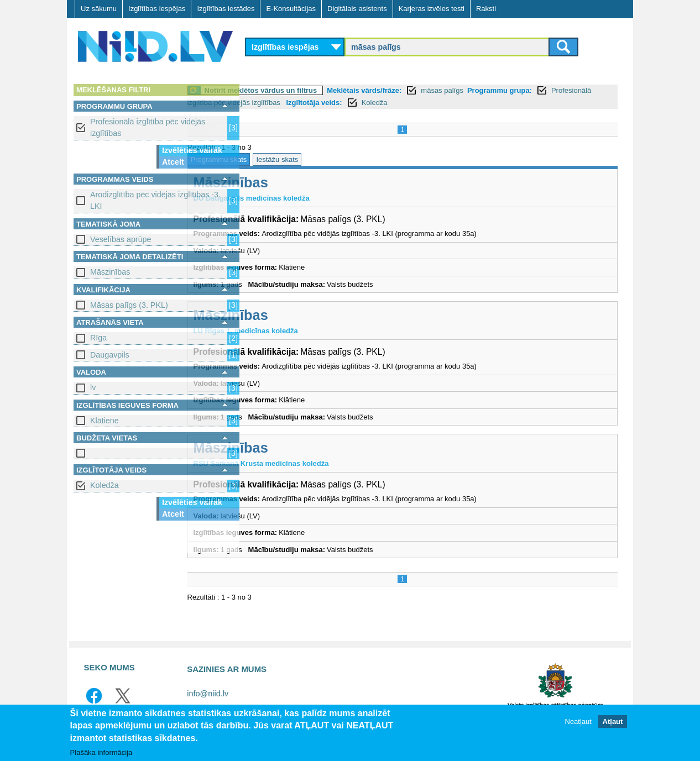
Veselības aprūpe (121, 239)
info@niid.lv (208, 694)
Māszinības (110, 272)
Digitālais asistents (357, 9)
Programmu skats (280, 159)
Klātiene (105, 421)
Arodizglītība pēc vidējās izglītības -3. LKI (155, 200)
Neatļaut (578, 722)
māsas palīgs (503, 90)
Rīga (98, 338)
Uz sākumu (99, 9)
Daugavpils (110, 355)
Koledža (105, 485)
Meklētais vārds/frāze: (425, 90)
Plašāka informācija (101, 753)
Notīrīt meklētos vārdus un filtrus (322, 90)
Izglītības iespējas (157, 9)
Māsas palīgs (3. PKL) (129, 305)
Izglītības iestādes (226, 9)
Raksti (486, 9)
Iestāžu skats (338, 159)
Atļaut (613, 722)
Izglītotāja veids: (459, 103)
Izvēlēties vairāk (192, 150)
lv (93, 387)
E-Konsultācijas (291, 9)
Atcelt (173, 162)
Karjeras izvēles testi (432, 9)
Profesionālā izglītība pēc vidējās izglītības (148, 127)
